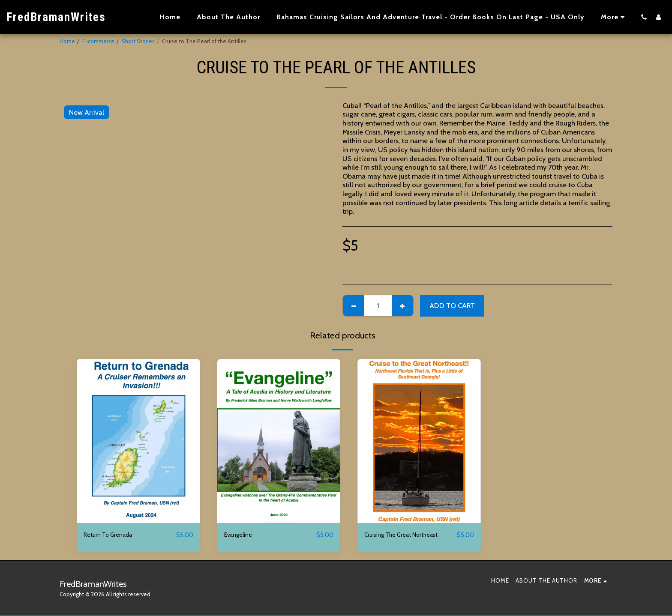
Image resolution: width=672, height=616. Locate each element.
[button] (644, 17)
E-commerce (98, 41)
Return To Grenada (113, 535)
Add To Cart (452, 305)
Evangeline (241, 535)
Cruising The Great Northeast (409, 535)
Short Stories (138, 41)
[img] (138, 441)
